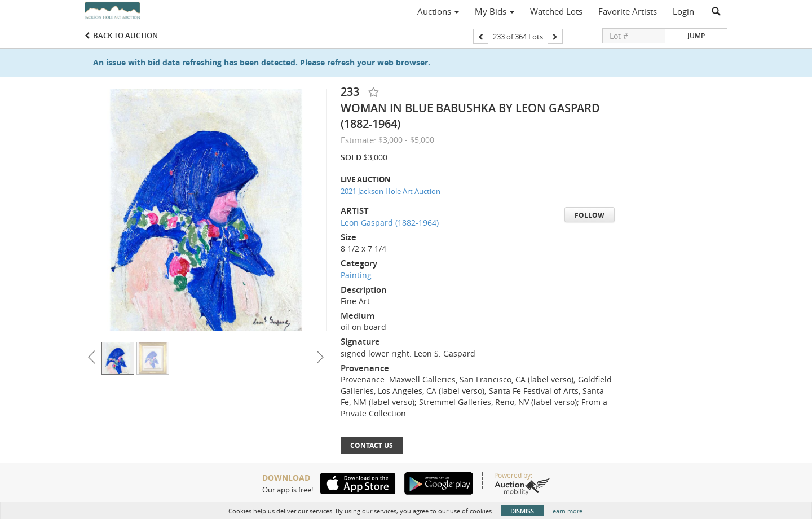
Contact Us (372, 445)
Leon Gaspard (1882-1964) (390, 223)
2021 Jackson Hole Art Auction (390, 191)
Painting (356, 275)
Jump (696, 36)
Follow (590, 215)
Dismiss (522, 511)
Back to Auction (125, 36)
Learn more (566, 511)
